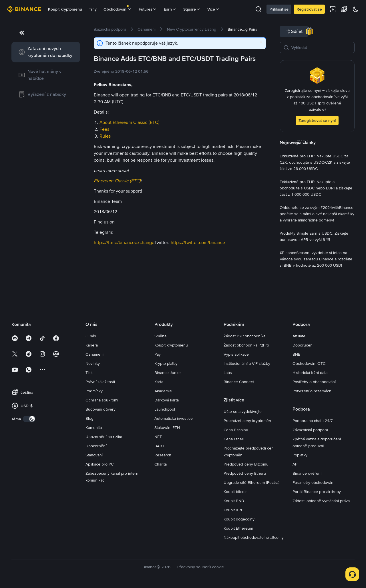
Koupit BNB (234, 501)
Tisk (89, 373)
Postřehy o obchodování (314, 382)
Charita (161, 464)
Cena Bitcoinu (236, 430)
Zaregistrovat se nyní (317, 120)
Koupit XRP (233, 510)
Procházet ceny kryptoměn (247, 421)
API (295, 464)
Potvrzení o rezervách (312, 391)
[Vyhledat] (321, 47)
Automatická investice (174, 418)
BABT (159, 446)
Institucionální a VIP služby (247, 363)
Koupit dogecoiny (239, 519)
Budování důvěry (101, 409)
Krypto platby (166, 363)
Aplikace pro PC (100, 464)
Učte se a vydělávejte (243, 411)
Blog (89, 418)
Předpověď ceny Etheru (245, 473)
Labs (228, 373)
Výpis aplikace (236, 354)
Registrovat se (309, 9)
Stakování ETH (167, 427)
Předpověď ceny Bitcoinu (246, 464)
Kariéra (92, 345)
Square (192, 9)
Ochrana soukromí (102, 400)
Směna (160, 336)
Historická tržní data (310, 373)
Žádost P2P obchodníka (244, 336)
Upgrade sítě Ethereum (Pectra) (251, 482)
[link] (46, 52)
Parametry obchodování (313, 482)
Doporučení (303, 345)
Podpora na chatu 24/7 (313, 421)
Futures (148, 9)
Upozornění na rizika (104, 437)
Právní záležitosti (100, 382)
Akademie (163, 391)
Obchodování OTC (309, 363)
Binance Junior (168, 373)
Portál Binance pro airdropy (317, 492)
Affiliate (299, 336)
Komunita (94, 427)
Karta (159, 382)
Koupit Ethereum (238, 528)
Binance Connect (239, 382)
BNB (297, 354)
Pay (158, 354)
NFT (158, 437)
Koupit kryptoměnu (65, 9)
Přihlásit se (279, 9)
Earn (170, 9)
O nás (91, 336)
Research (163, 455)
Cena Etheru (235, 439)
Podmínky (94, 391)
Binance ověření (307, 473)
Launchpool (165, 409)
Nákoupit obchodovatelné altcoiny (254, 537)
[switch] (29, 419)
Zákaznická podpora (310, 430)
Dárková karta (167, 400)
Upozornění (96, 446)
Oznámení (95, 354)
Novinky (93, 363)
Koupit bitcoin (236, 492)
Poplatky (300, 455)
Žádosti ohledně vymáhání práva (321, 501)
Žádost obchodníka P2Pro (246, 345)
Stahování (94, 455)
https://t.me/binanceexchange (124, 242)
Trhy (93, 9)
